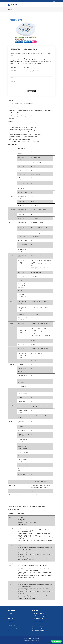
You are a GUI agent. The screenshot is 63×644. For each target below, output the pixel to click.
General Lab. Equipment (39, 613)
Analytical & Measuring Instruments (42, 616)
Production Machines (38, 619)
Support (11, 621)
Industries (10, 9)
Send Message (32, 91)
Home (11, 613)
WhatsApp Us (56, 641)
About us (11, 616)
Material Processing (38, 621)
